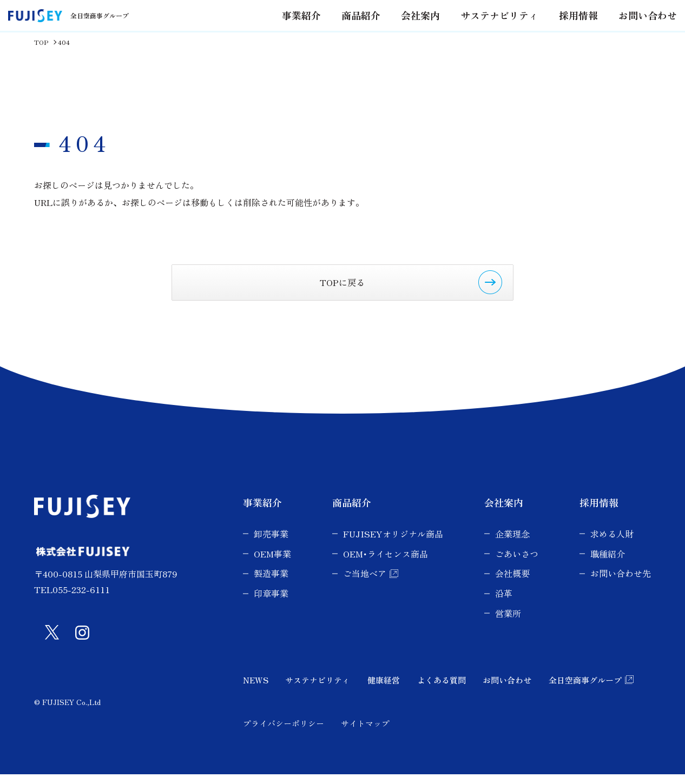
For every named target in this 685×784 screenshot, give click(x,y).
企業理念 (512, 543)
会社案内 (430, 34)
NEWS (256, 689)
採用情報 (575, 34)
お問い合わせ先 (621, 583)
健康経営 (384, 689)
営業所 (508, 623)
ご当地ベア (365, 583)
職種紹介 (608, 563)
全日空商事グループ (585, 689)
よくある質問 (442, 689)
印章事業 (271, 603)
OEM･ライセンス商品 (386, 563)
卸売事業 (271, 543)
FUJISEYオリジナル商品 (393, 543)
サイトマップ (365, 732)
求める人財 (612, 543)
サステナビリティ (502, 34)
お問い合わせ (638, 34)
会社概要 (512, 583)
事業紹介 (262, 512)
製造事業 (271, 583)
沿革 (504, 603)
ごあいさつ (517, 563)
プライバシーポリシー (284, 732)
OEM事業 (272, 563)
